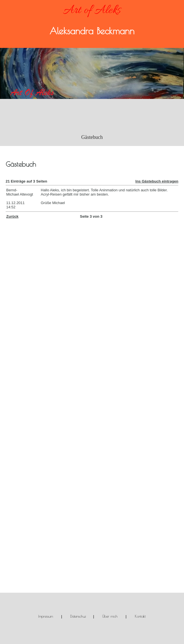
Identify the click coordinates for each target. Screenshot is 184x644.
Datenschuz (78, 616)
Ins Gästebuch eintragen (157, 181)
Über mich (110, 616)
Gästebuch (92, 137)
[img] (92, 73)
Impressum (46, 616)
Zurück (12, 216)
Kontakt (140, 616)
